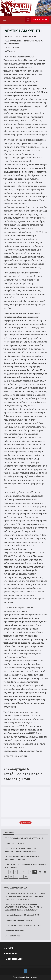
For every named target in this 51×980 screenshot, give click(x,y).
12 (45, 872)
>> (26, 877)
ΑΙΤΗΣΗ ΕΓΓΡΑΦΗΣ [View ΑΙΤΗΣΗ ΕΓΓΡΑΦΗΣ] (36, 20)
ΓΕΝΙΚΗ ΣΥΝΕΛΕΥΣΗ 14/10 (14, 843)
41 (21, 877)
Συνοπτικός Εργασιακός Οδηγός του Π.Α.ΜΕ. (22, 915)
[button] (5, 20)
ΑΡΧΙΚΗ (9, 948)
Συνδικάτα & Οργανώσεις (14, 931)
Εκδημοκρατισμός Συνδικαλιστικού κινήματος (23, 925)
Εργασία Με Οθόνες (12, 936)
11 (40, 872)
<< (6, 872)
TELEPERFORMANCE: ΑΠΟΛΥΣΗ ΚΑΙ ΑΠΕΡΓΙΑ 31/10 (24, 838)
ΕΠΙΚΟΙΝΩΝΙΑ (12, 954)
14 (11, 877)
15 (16, 877)
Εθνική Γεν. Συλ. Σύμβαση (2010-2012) (19, 920)
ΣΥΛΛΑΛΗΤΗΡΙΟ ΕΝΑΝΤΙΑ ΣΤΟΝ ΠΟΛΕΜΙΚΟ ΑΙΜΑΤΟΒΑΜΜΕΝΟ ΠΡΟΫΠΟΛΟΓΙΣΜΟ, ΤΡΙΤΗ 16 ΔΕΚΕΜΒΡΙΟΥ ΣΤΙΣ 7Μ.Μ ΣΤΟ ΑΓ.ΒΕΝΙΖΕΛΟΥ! (23, 907)
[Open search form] (23, 20)
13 (6, 877)
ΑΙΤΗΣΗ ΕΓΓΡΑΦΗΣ (14, 959)
